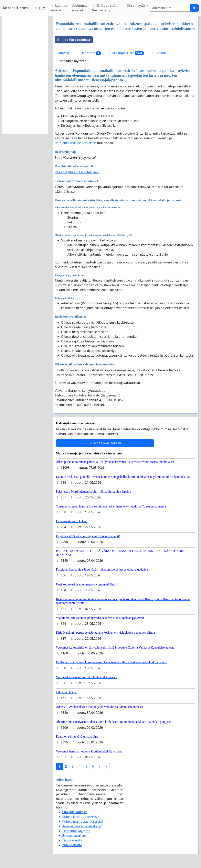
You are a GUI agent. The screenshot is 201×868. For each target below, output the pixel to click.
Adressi (63, 53)
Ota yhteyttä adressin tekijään (77, 172)
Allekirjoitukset (126, 53)
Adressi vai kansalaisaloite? (82, 826)
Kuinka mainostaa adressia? (83, 821)
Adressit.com (15, 8)
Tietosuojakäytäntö (72, 61)
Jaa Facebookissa (73, 40)
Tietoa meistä (72, 840)
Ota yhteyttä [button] (136, 6)
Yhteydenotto (72, 845)
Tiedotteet (88, 53)
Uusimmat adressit (79, 8)
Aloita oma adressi (105, 443)
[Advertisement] (25, 75)
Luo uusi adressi (59, 8)
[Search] (170, 8)
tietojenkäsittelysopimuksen (75, 143)
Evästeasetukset (74, 836)
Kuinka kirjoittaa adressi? (81, 817)
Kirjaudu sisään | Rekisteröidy (107, 8)
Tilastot (158, 53)
